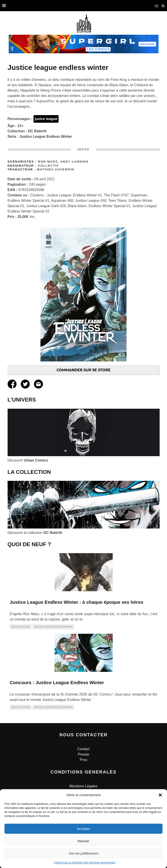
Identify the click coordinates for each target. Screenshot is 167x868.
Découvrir (28, 460)
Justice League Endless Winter (46, 136)
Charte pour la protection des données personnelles (85, 863)
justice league (21, 627)
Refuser (83, 841)
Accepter (83, 829)
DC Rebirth (37, 131)
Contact (83, 749)
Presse (84, 754)
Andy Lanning (74, 162)
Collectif (48, 166)
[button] (160, 795)
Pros (83, 760)
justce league (46, 119)
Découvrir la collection (35, 533)
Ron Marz (48, 162)
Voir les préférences (83, 853)
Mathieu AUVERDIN (55, 169)
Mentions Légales (83, 786)
